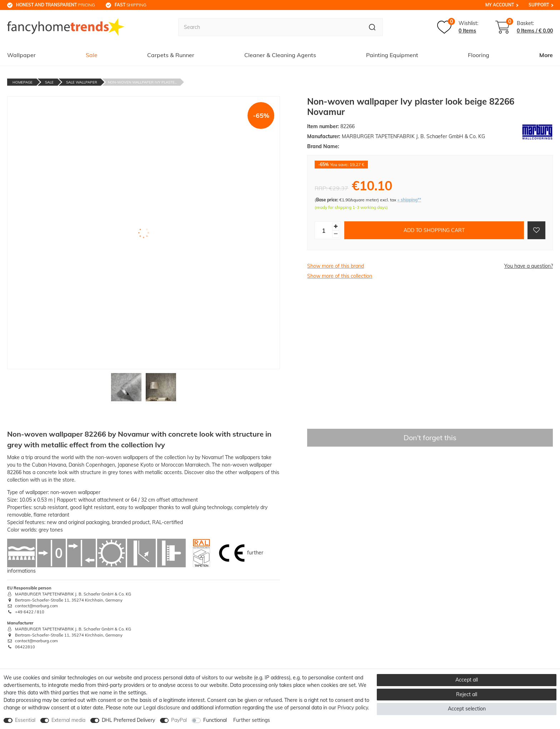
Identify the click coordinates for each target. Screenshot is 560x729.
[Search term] (270, 27)
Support (539, 5)
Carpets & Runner (171, 55)
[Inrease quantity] (336, 227)
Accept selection (467, 709)
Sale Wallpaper (82, 82)
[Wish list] (458, 27)
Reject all (467, 694)
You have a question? (529, 266)
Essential (25, 720)
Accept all (467, 680)
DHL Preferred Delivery (128, 720)
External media (68, 720)
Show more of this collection (340, 276)
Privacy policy (353, 708)
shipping (131, 5)
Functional (215, 720)
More (546, 55)
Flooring (479, 55)
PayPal (179, 720)
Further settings (252, 720)
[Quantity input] (324, 230)
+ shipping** (409, 200)
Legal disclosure (162, 708)
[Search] (372, 27)
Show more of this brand (336, 266)
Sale (92, 55)
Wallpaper (21, 55)
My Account (500, 5)
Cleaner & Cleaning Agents (280, 55)
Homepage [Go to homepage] (22, 82)
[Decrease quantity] (336, 234)
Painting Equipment (392, 55)
